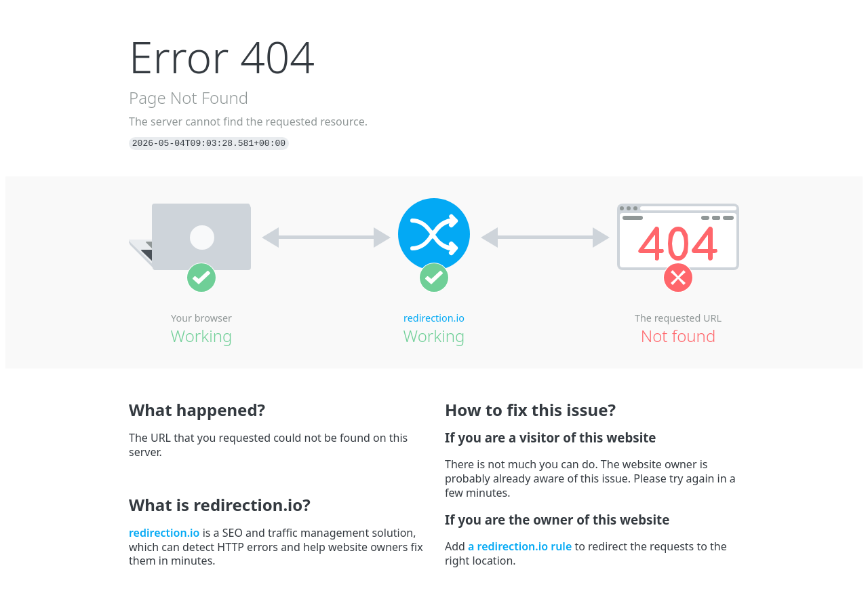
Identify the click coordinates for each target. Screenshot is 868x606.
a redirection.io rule (520, 546)
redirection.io (434, 318)
